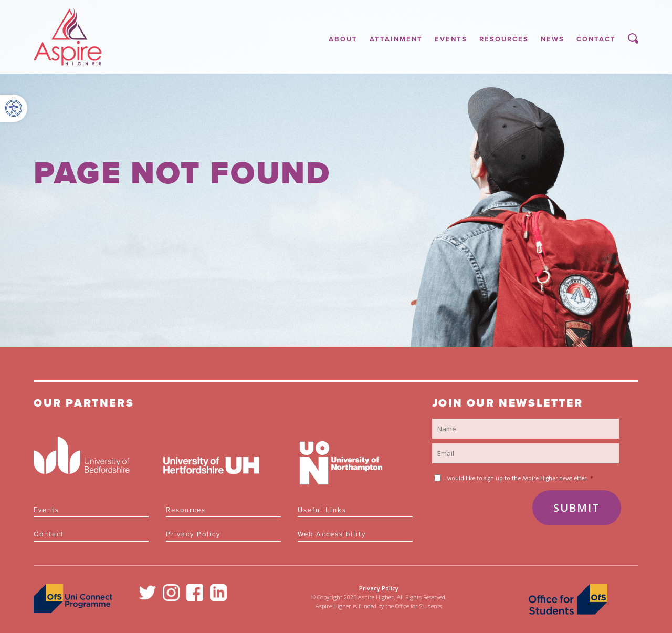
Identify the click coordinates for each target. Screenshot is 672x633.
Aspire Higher (68, 37)
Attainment (396, 39)
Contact (596, 39)
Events (451, 39)
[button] (14, 108)
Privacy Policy (193, 534)
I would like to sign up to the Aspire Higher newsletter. (519, 478)
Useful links (322, 510)
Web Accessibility (332, 534)
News (553, 39)
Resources (504, 39)
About (343, 39)
